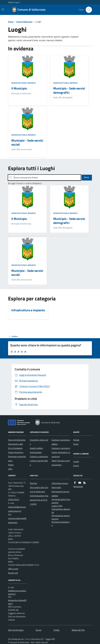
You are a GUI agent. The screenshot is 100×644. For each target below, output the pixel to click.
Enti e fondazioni (15, 448)
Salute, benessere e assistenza (61, 454)
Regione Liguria (14, 2)
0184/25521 (14, 499)
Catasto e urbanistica (39, 456)
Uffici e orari (13, 569)
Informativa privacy (60, 483)
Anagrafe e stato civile (39, 442)
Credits (57, 630)
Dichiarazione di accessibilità (60, 494)
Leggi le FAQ (57, 506)
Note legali (56, 487)
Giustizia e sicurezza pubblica (61, 442)
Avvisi (76, 444)
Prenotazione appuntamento (61, 517)
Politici (11, 465)
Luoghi (76, 461)
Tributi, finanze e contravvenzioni (61, 463)
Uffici (10, 469)
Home (11, 22)
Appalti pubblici (36, 448)
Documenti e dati (15, 444)
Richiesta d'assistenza (61, 524)
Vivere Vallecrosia (24, 22)
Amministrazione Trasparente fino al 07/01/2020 (39, 500)
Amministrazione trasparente (61, 501)
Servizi (38, 630)
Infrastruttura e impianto (24, 83)
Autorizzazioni (36, 452)
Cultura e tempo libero (39, 463)
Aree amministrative (17, 440)
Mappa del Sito (78, 630)
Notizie (76, 440)
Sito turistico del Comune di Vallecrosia (39, 489)
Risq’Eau (33, 483)
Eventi (76, 466)
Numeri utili (13, 573)
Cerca (86, 177)
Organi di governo (16, 452)
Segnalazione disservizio (61, 511)
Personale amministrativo (17, 459)
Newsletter (78, 486)
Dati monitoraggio (16, 630)
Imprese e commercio (61, 448)
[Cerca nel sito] (88, 10)
